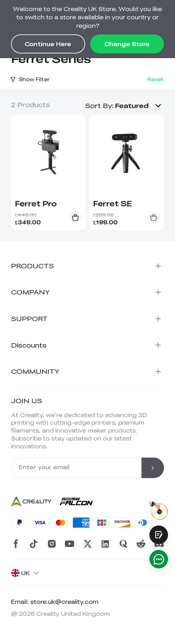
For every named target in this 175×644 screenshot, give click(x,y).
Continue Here (48, 44)
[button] (139, 105)
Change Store (127, 44)
